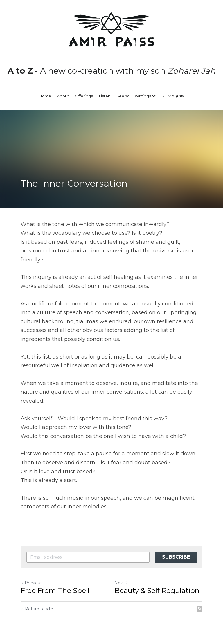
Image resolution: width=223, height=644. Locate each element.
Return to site (37, 609)
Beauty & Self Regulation (157, 591)
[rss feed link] (199, 609)
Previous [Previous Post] (32, 583)
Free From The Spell (55, 591)
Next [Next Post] (121, 583)
